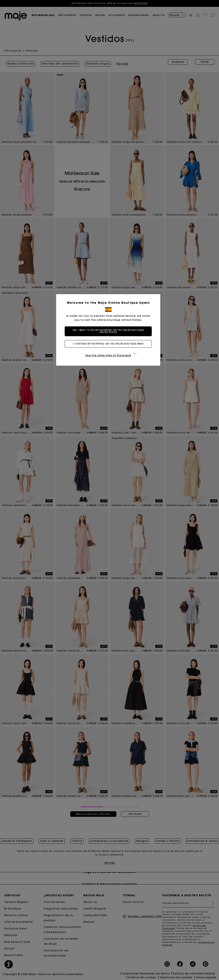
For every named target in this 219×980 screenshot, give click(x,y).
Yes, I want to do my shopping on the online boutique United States (110, 331)
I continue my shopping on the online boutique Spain (109, 344)
